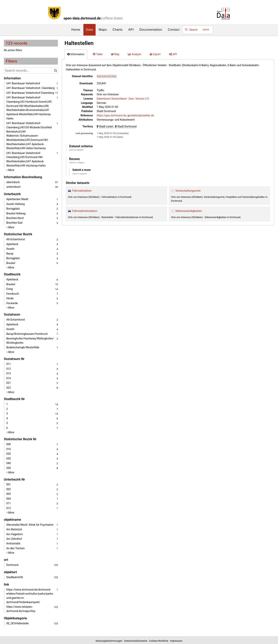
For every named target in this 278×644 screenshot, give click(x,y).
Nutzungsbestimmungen (110, 641)
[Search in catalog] (56, 70)
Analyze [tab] (134, 54)
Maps (103, 30)
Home (76, 30)
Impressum (176, 641)
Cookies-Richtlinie (159, 641)
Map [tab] (115, 54)
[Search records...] (31, 70)
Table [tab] (98, 54)
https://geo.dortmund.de (111, 115)
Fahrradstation (82, 191)
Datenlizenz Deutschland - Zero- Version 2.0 (123, 99)
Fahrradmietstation (85, 211)
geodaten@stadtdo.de (141, 115)
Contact (174, 30)
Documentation (151, 30)
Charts (118, 30)
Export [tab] (155, 54)
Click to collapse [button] (77, 163)
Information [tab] (76, 54)
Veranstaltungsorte (188, 191)
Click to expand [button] (76, 150)
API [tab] (173, 54)
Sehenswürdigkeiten (189, 211)
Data (89, 30)
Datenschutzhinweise (136, 641)
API (131, 30)
